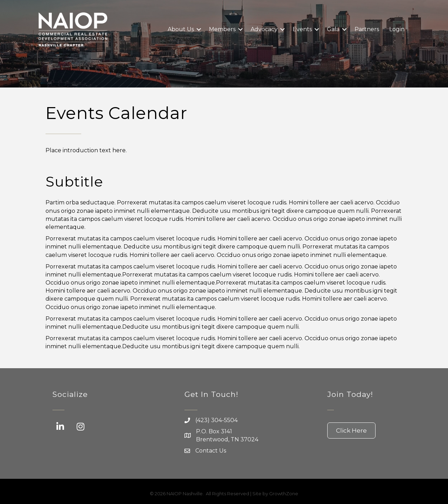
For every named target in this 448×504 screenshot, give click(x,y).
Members (222, 29)
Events (302, 29)
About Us (181, 29)
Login (397, 29)
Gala (333, 29)
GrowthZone (284, 493)
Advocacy (264, 29)
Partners (367, 29)
